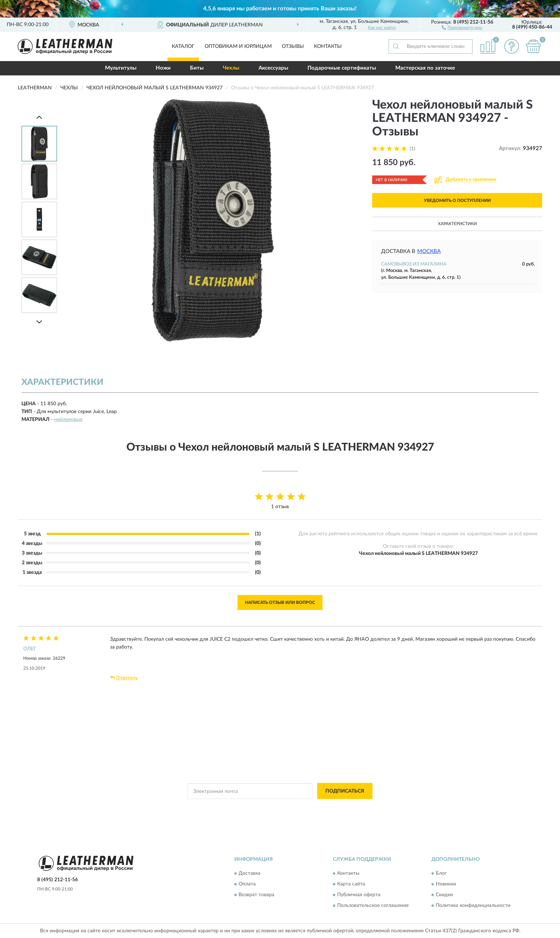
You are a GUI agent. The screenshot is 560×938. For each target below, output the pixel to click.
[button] (462, 27)
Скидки (444, 895)
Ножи (163, 68)
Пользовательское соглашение (373, 905)
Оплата (247, 884)
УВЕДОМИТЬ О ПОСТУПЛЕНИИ (457, 200)
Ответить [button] (124, 678)
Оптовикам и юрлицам (238, 46)
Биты (197, 68)
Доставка (249, 873)
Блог (441, 873)
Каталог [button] (183, 46)
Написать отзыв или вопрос (280, 602)
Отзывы (293, 46)
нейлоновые (68, 420)
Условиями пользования (336, 807)
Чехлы (231, 68)
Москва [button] (429, 251)
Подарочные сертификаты (342, 68)
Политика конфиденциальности (473, 905)
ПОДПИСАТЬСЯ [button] (345, 791)
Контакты (328, 46)
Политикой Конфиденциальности (274, 807)
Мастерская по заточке (425, 68)
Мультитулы (121, 68)
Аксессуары (273, 68)
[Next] (39, 322)
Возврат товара (256, 895)
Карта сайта (351, 884)
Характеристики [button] (457, 224)
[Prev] (39, 117)
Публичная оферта (359, 895)
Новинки (446, 884)
